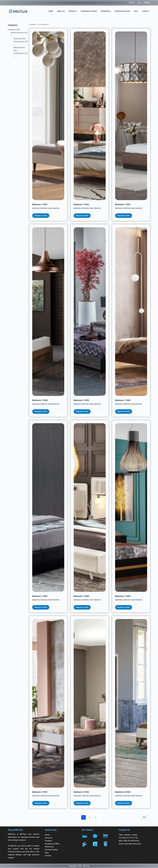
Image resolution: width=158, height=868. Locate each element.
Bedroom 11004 (40, 400)
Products (73, 11)
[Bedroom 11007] (48, 508)
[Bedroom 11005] (90, 312)
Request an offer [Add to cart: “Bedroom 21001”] (41, 803)
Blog (136, 11)
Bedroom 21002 (81, 792)
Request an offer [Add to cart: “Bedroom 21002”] (82, 803)
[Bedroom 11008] (90, 508)
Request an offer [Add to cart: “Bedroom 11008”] (82, 607)
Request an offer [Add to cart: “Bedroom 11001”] (41, 216)
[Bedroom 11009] (131, 508)
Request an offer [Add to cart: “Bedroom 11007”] (41, 607)
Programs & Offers (89, 11)
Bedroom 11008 (81, 596)
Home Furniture (54, 208)
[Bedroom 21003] (131, 703)
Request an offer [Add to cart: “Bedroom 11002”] (82, 216)
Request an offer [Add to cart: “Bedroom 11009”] (124, 607)
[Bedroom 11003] (131, 116)
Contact (146, 11)
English (132, 3)
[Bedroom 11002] (90, 116)
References (106, 11)
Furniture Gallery (122, 11)
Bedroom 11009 (123, 596)
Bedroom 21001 (40, 792)
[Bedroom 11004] (48, 312)
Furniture (44, 208)
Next (145, 817)
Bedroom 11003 (123, 204)
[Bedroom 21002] (90, 703)
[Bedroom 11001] (48, 116)
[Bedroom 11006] (131, 312)
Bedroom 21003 (123, 792)
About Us (61, 11)
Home (51, 11)
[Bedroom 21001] (48, 703)
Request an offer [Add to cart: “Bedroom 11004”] (41, 411)
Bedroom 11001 (40, 204)
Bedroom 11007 (40, 596)
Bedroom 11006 (123, 400)
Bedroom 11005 (81, 400)
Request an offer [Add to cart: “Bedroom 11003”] (124, 216)
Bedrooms (36, 208)
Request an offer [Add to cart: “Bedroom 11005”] (82, 411)
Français (147, 3)
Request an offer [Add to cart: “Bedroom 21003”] (124, 803)
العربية (139, 3)
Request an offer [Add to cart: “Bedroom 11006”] (124, 411)
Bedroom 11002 (81, 204)
